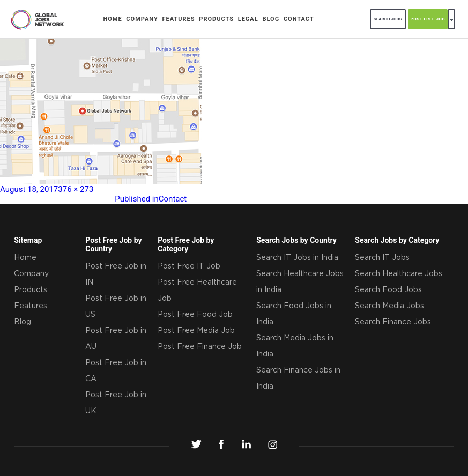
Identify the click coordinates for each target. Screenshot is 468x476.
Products (216, 19)
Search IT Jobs (382, 258)
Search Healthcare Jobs (399, 274)
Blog (271, 19)
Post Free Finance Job (200, 347)
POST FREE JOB (428, 19)
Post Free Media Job (196, 331)
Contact (299, 19)
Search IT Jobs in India (297, 258)
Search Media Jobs (389, 306)
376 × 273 (76, 189)
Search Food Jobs (388, 290)
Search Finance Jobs (393, 322)
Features (179, 19)
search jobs (388, 19)
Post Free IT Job (189, 266)
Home (112, 19)
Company (142, 19)
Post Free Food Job (195, 315)
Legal (248, 19)
